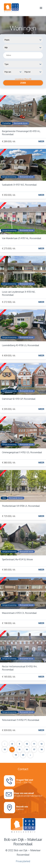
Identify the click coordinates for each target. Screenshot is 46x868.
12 (41, 744)
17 (34, 750)
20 (23, 755)
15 (19, 750)
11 (34, 744)
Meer (41, 141)
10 (27, 744)
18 (41, 750)
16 (27, 750)
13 (5, 750)
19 (16, 755)
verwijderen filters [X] (23, 79)
